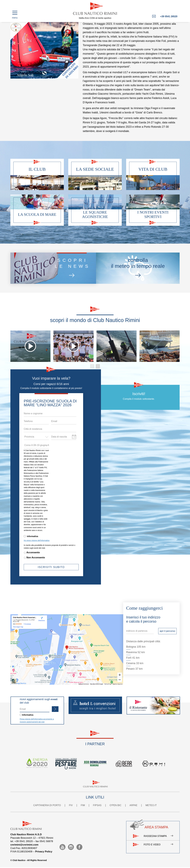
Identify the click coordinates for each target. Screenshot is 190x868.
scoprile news (72, 268)
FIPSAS (97, 805)
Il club (37, 169)
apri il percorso (167, 631)
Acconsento (33, 552)
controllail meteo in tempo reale (137, 268)
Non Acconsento (36, 558)
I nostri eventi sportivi (153, 215)
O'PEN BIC (115, 805)
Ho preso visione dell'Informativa (37, 540)
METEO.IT (151, 805)
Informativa (32, 536)
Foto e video (158, 845)
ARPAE (133, 805)
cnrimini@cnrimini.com (24, 845)
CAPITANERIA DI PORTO (47, 805)
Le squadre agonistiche (95, 215)
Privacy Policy (44, 852)
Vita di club (153, 169)
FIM (83, 805)
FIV (71, 805)
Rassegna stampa (158, 836)
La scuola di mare (37, 215)
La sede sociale (95, 169)
